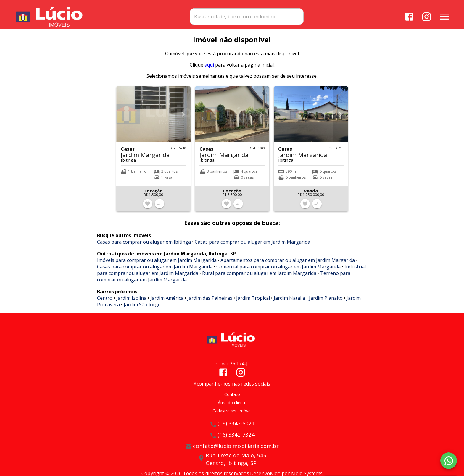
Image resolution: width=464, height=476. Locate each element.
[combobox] (265, 16)
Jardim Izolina (131, 302)
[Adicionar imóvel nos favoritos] (148, 208)
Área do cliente (232, 406)
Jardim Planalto (326, 302)
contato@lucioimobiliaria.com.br (236, 450)
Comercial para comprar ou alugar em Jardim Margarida (278, 271)
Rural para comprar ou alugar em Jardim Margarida (259, 277)
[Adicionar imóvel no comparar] (159, 208)
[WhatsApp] (449, 461)
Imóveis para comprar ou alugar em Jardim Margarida (157, 264)
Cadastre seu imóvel (232, 415)
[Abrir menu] (444, 16)
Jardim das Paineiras (210, 302)
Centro (105, 302)
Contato (232, 398)
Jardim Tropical (253, 302)
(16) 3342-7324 (236, 438)
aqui (209, 69)
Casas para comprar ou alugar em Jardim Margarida (252, 246)
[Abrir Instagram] (426, 16)
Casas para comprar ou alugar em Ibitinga (144, 246)
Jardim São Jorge (142, 308)
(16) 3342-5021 (236, 427)
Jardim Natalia (289, 302)
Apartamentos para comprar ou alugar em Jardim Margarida (288, 264)
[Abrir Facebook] (409, 16)
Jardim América (167, 302)
